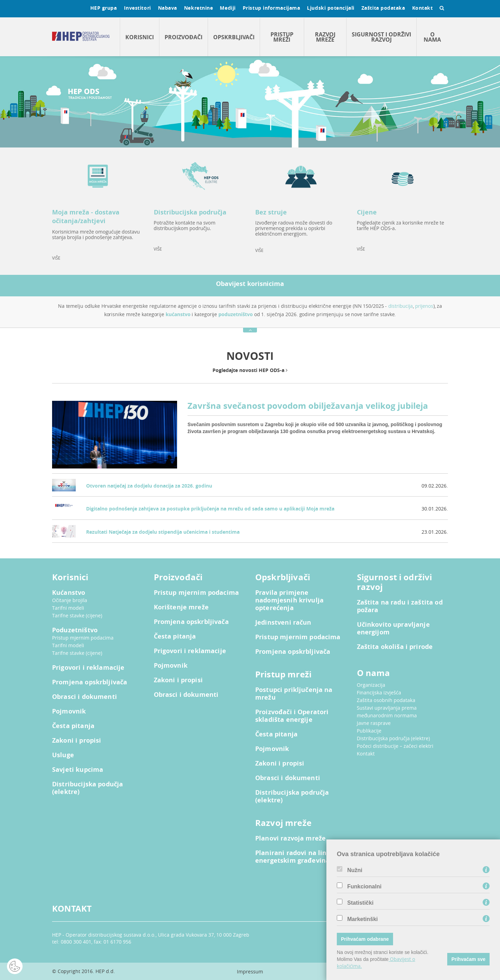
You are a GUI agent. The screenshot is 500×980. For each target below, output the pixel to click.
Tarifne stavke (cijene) (77, 615)
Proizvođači (184, 37)
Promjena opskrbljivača (90, 682)
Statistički (360, 903)
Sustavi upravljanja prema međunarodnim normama (387, 712)
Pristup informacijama (272, 8)
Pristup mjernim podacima (83, 638)
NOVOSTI (250, 356)
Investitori (137, 8)
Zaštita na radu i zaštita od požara (400, 606)
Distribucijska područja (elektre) (292, 796)
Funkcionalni (364, 887)
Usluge (63, 755)
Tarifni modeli (68, 608)
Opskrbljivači (234, 37)
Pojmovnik (69, 711)
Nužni (355, 870)
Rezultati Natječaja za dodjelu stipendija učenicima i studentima (163, 532)
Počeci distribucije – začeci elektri (395, 746)
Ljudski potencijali (331, 8)
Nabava (168, 8)
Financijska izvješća (379, 692)
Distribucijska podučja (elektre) (87, 788)
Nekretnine (199, 8)
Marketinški (362, 919)
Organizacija (371, 685)
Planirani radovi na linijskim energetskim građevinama (301, 857)
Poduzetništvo (75, 630)
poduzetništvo (236, 314)
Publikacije (369, 731)
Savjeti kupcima (78, 770)
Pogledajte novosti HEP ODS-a (250, 370)
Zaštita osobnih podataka (386, 700)
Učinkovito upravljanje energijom (393, 628)
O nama (432, 37)
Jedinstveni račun (283, 623)
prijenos (424, 306)
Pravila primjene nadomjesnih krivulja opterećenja (289, 600)
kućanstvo (178, 314)
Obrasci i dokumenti (85, 697)
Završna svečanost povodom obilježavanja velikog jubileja (308, 406)
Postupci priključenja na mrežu (294, 694)
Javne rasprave (374, 723)
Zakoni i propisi (77, 741)
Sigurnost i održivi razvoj (381, 37)
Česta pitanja (73, 726)
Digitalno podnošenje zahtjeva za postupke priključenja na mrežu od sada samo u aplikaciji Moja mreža (210, 509)
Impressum (250, 971)
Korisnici (140, 37)
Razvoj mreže (325, 37)
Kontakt (423, 8)
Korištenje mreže (181, 607)
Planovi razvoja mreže (290, 838)
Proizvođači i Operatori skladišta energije (292, 716)
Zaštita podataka (383, 8)
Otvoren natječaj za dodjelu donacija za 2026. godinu (149, 486)
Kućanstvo (69, 593)
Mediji (228, 8)
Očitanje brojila (70, 600)
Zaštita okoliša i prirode (395, 647)
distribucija (401, 306)
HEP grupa (104, 8)
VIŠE (56, 258)
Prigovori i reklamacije (88, 668)
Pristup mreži (282, 37)
